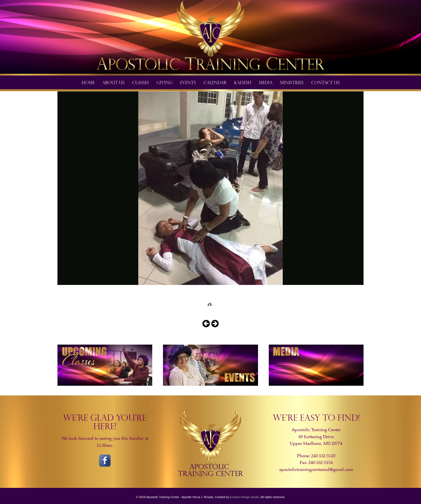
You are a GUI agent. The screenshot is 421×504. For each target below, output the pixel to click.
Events (188, 82)
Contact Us (325, 82)
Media (266, 82)
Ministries (292, 82)
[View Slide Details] (210, 38)
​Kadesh (243, 82)
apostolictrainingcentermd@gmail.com (316, 470)
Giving (165, 82)
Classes (141, 82)
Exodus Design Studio (245, 497)
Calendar (215, 82)
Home (88, 82)
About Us (113, 82)
